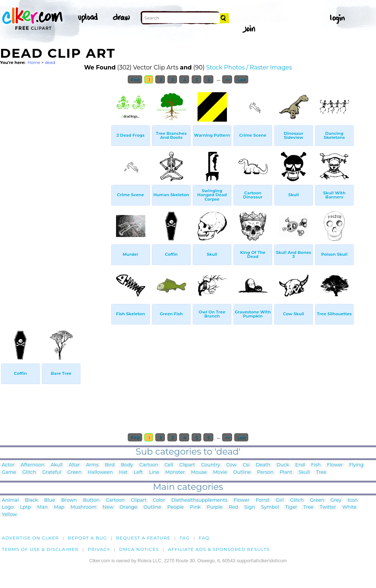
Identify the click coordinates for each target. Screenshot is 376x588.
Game (9, 472)
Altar (74, 465)
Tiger (291, 507)
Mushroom (83, 507)
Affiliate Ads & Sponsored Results (219, 549)
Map (59, 507)
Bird (110, 465)
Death (263, 465)
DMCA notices (139, 549)
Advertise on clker (30, 538)
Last (241, 79)
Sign (250, 507)
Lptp (25, 507)
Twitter (328, 507)
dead (50, 62)
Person (265, 472)
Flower (335, 465)
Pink (195, 507)
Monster (175, 472)
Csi (246, 465)
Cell (169, 465)
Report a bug (88, 538)
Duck (283, 465)
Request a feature (143, 538)
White (349, 507)
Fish (316, 465)
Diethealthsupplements (200, 500)
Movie (220, 472)
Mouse (199, 472)
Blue (49, 500)
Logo (8, 507)
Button (91, 500)
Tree (321, 472)
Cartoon (149, 465)
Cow (231, 465)
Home (34, 62)
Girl (280, 500)
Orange (129, 507)
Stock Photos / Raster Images (249, 67)
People (176, 507)
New (108, 507)
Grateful (52, 472)
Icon (353, 500)
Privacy (99, 549)
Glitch (29, 472)
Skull (304, 472)
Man (42, 507)
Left (138, 472)
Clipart (187, 465)
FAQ (204, 538)
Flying (356, 465)
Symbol (270, 507)
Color (159, 500)
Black (31, 500)
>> (227, 79)
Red (234, 507)
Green (74, 472)
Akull (57, 465)
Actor (8, 465)
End (300, 465)
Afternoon (33, 465)
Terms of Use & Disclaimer (40, 549)
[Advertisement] (55, 198)
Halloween (100, 472)
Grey (336, 500)
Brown (69, 500)
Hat (123, 472)
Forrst (262, 500)
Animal (10, 500)
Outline (242, 472)
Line (154, 472)
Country (211, 465)
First (135, 79)
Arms (92, 465)
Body (127, 465)
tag (185, 538)
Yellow (9, 515)
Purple (215, 507)
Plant (286, 472)
